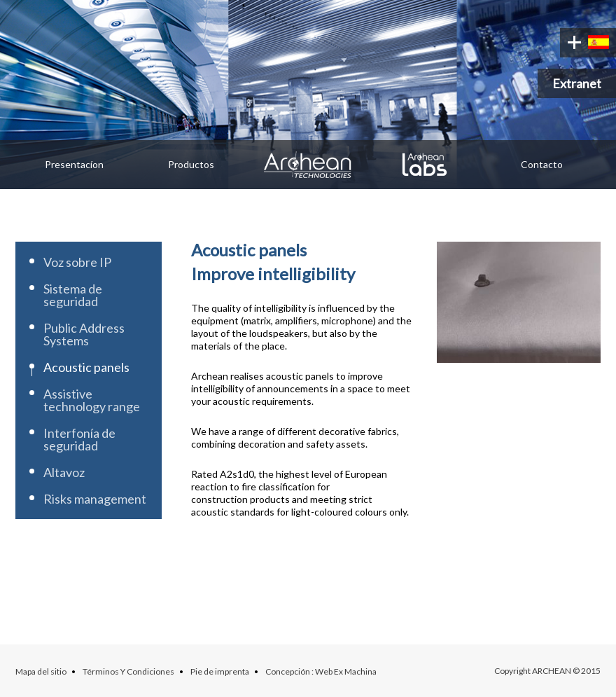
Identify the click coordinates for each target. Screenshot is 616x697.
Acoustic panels (86, 367)
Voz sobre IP (77, 262)
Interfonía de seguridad (79, 439)
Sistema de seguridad (73, 295)
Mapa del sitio (41, 671)
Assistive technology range (92, 400)
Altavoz (64, 472)
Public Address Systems (84, 334)
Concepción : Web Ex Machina (321, 671)
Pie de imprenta (220, 671)
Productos (191, 164)
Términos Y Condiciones (128, 671)
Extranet (577, 83)
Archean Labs (425, 165)
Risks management (95, 499)
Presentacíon (74, 164)
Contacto (542, 164)
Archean (308, 165)
